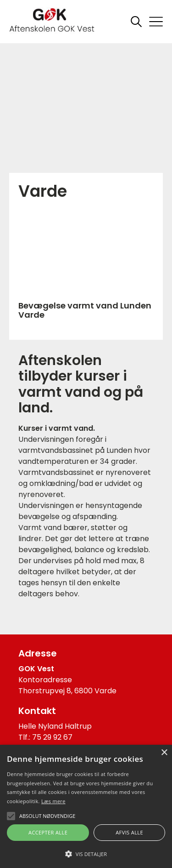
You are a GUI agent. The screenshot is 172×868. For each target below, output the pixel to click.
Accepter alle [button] (48, 832)
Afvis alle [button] (129, 832)
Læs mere (53, 801)
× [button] (164, 753)
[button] (86, 853)
